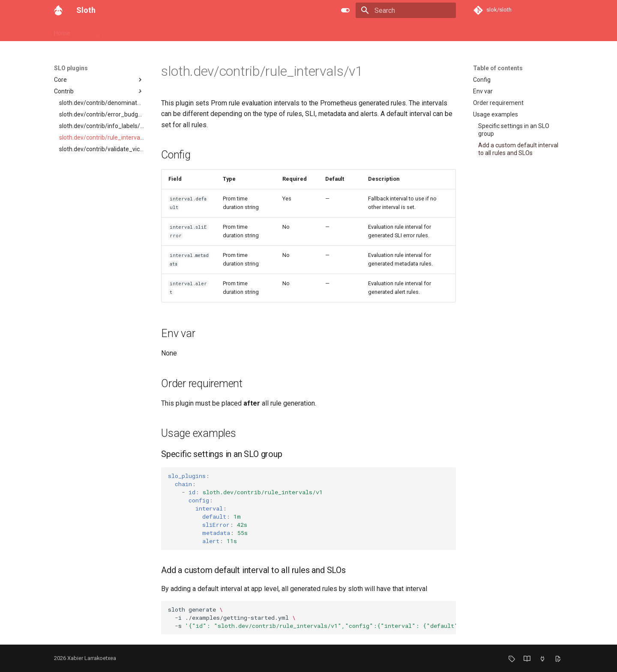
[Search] (406, 10)
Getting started (101, 31)
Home (62, 31)
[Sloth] (58, 10)
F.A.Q (344, 31)
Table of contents (498, 68)
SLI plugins (313, 31)
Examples (233, 31)
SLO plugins (273, 31)
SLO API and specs (157, 31)
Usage (201, 31)
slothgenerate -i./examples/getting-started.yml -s (312, 618)
